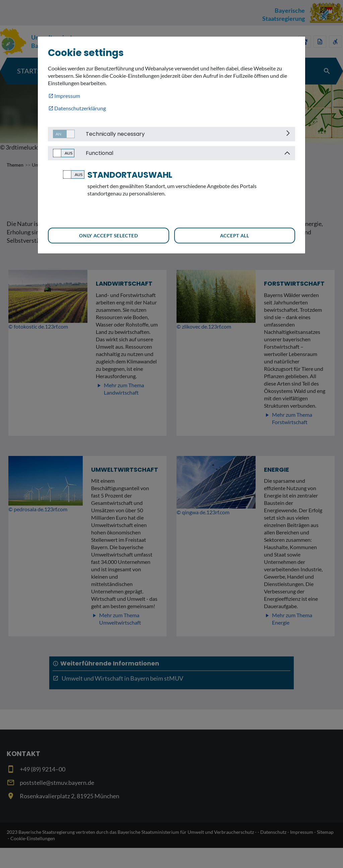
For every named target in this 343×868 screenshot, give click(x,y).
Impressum (67, 96)
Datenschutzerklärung (80, 108)
